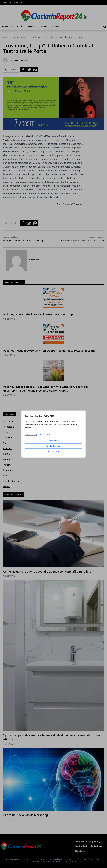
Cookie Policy (31, 434)
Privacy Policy (45, 434)
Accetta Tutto (54, 451)
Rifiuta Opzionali (54, 446)
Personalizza (54, 441)
